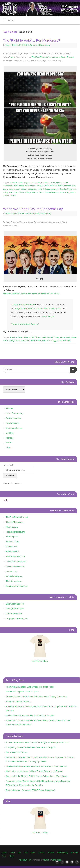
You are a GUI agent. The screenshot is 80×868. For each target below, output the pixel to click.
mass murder (14, 189)
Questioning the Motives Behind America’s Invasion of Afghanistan (36, 776)
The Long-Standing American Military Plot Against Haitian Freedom (37, 766)
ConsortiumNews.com (16, 561)
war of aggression (55, 341)
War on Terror (38, 192)
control (59, 183)
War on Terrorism (52, 192)
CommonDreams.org (16, 566)
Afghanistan (29, 183)
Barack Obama (24, 337)
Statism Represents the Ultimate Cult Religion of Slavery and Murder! (38, 742)
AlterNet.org (11, 571)
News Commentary (43, 214)
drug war (40, 186)
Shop (12, 856)
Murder (24, 189)
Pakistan (47, 189)
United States (35, 341)
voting (6, 192)
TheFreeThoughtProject (17, 517)
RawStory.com (13, 552)
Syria (69, 189)
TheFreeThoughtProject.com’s (46, 57)
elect (47, 186)
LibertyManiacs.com (15, 604)
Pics (26, 853)
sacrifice (55, 189)
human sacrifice (64, 186)
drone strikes (30, 186)
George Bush (14, 341)
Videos (42, 853)
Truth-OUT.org (13, 542)
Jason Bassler (67, 57)
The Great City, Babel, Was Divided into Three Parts (30, 687)
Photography (63, 853)
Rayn (8, 45)
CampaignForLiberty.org (17, 586)
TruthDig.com (12, 537)
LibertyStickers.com (15, 609)
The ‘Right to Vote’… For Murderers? (32, 40)
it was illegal (47, 317)
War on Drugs (25, 192)
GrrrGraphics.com (14, 614)
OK (72, 369)
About (12, 853)
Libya (5, 189)
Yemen (13, 196)
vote (75, 189)
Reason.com (12, 547)
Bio (19, 853)
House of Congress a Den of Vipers (22, 692)
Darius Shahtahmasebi (23, 305)
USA (44, 341)
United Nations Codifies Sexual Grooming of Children (30, 716)
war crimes (14, 192)
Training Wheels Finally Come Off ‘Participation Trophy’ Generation (37, 697)
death (65, 183)
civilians (52, 183)
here (13, 57)
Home (4, 853)
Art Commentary (43, 45)
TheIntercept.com (14, 581)
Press (9, 448)
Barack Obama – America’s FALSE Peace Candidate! (31, 790)
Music (9, 443)
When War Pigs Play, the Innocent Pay (33, 209)
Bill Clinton (36, 337)
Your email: (8, 465)
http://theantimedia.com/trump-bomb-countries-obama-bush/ (31, 294)
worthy (6, 196)
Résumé (75, 853)
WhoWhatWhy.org (14, 576)
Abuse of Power (16, 183)
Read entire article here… (25, 324)
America (13, 337)
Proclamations (13, 423)
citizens (44, 183)
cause (38, 183)
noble (40, 189)
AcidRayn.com (25, 860)
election (53, 186)
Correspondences (14, 428)
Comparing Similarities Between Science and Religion (31, 747)
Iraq (74, 186)
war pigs (67, 341)
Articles (9, 408)
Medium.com (12, 527)
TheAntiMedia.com (15, 522)
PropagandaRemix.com (17, 619)
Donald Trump (53, 337)
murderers (32, 189)
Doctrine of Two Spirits (16, 752)
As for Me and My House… (19, 702)
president (25, 341)
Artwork (10, 438)
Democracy (8, 186)
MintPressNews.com (15, 556)
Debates (10, 433)
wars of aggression (68, 192)
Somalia (63, 189)
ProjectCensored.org (15, 532)
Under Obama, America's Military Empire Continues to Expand (35, 771)
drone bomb (19, 186)
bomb (44, 337)
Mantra (46, 860)
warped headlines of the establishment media (38, 309)
